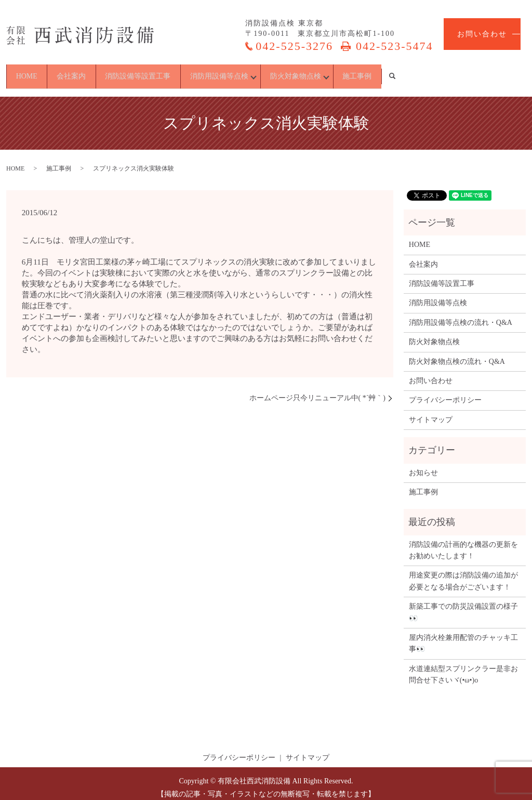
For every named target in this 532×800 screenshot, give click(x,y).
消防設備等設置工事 (180, 72)
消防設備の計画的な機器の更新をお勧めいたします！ (463, 542)
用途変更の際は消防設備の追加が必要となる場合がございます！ (463, 573)
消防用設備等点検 (278, 72)
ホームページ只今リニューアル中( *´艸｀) (318, 390)
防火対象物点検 (380, 72)
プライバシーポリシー (445, 392)
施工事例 (468, 72)
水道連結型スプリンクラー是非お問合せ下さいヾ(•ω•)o (463, 666)
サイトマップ (431, 411)
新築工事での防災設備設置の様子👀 (463, 604)
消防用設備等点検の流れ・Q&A (461, 314)
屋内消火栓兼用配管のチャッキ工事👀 (463, 635)
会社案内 (97, 72)
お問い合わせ (482, 34)
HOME (35, 72)
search (517, 73)
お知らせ (423, 464)
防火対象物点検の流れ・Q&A (457, 353)
